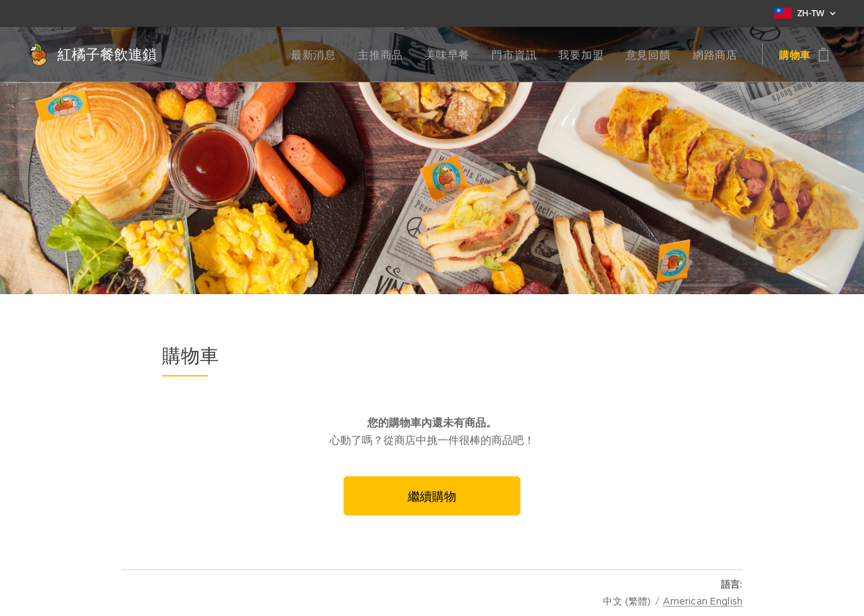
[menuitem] (335, 55)
